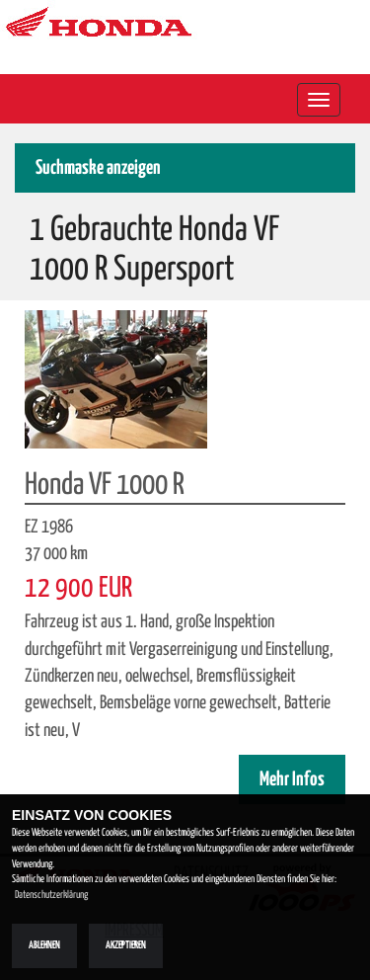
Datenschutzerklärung (51, 895)
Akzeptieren (126, 945)
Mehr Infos (292, 780)
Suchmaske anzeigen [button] (98, 168)
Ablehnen (44, 945)
